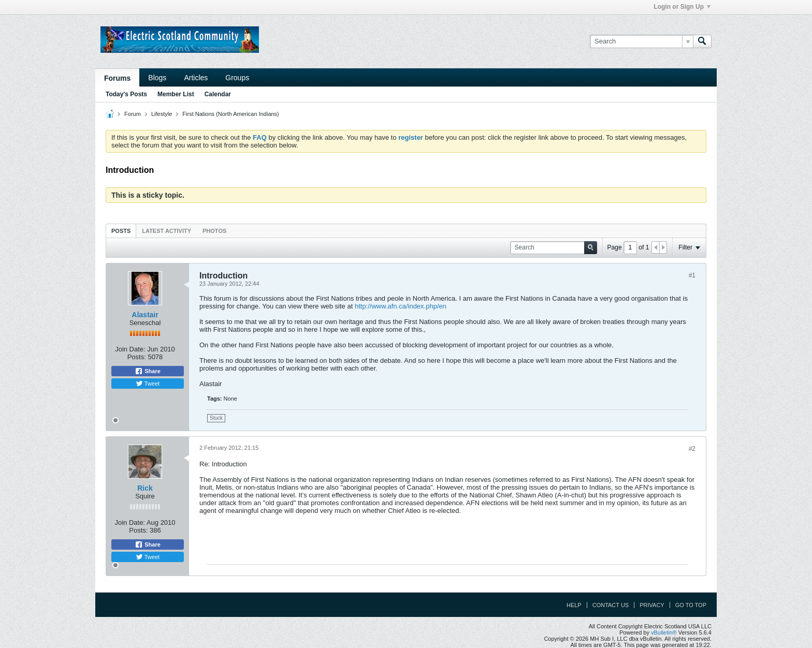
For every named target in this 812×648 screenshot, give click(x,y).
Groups (237, 78)
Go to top (691, 605)
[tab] (121, 231)
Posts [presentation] (121, 231)
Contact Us (611, 605)
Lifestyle (162, 114)
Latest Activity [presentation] (166, 231)
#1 (692, 275)
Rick (145, 488)
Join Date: (130, 349)
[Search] (641, 41)
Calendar (218, 94)
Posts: (137, 357)
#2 (692, 449)
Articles (196, 78)
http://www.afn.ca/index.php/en (401, 306)
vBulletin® (664, 632)
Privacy (652, 605)
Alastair (145, 315)
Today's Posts (126, 94)
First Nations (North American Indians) (230, 114)
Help (574, 605)
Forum (133, 114)
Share (148, 371)
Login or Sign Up (682, 7)
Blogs (157, 78)
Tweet (148, 384)
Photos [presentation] (214, 231)
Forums (117, 78)
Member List (176, 94)
